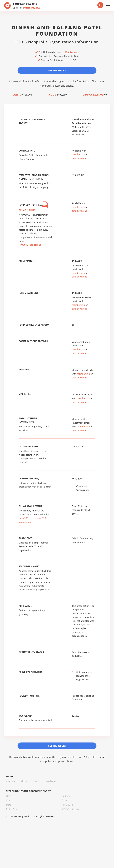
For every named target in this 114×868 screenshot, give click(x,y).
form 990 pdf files (87, 81)
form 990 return (27, 518)
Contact (37, 782)
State (9, 805)
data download (79, 158)
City (8, 801)
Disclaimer (51, 782)
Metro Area (12, 809)
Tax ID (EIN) (67, 805)
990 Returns (72, 52)
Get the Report (57, 70)
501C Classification (71, 809)
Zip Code (66, 796)
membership (78, 154)
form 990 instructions (30, 245)
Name (9, 796)
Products (11, 782)
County (65, 801)
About (24, 782)
